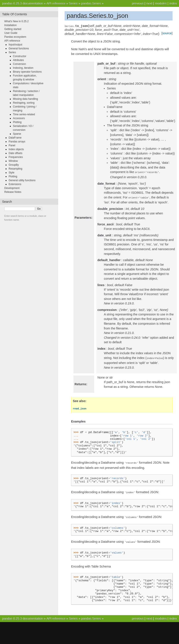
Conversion (19, 64)
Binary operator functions (27, 72)
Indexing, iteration (23, 68)
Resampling (15, 169)
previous (138, 3)
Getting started (13, 29)
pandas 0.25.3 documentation (23, 3)
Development (12, 188)
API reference (56, 3)
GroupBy (14, 165)
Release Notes (13, 192)
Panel (12, 145)
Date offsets (16, 153)
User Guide (11, 33)
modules (161, 3)
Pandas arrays (17, 142)
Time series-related (24, 114)
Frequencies (16, 157)
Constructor (20, 56)
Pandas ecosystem (15, 37)
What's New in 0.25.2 (16, 21)
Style (12, 173)
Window (13, 161)
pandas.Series (91, 3)
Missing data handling (25, 99)
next (149, 3)
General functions (19, 48)
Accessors (19, 118)
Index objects (16, 149)
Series (73, 3)
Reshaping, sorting (24, 103)
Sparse (17, 134)
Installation (10, 25)
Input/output (15, 45)
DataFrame (15, 138)
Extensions (15, 184)
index (173, 3)
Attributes (18, 60)
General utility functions (22, 180)
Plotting (17, 122)
